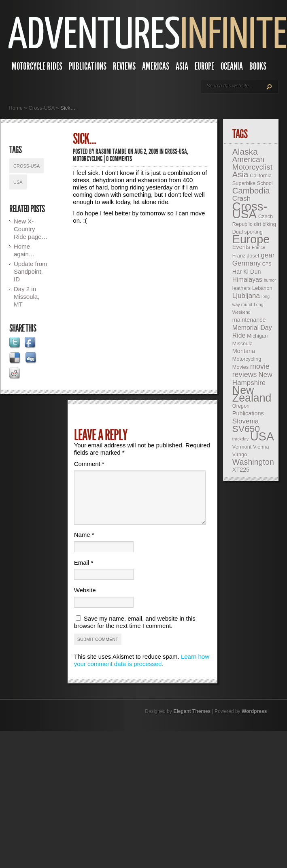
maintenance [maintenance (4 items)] (249, 320)
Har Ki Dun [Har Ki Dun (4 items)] (247, 272)
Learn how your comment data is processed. (142, 670)
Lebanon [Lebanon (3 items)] (262, 288)
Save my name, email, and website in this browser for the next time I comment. (135, 632)
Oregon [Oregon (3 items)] (241, 406)
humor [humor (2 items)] (270, 280)
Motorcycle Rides (37, 66)
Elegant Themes (192, 721)
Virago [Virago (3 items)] (240, 454)
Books (258, 66)
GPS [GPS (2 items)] (267, 264)
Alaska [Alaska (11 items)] (245, 152)
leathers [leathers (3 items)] (241, 288)
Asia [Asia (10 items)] (240, 174)
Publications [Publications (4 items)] (248, 413)
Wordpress (254, 721)
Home (16, 108)
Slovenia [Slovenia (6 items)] (246, 421)
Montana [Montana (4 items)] (244, 351)
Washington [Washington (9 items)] (253, 462)
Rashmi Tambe (111, 151)
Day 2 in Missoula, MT (27, 297)
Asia (182, 66)
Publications (88, 66)
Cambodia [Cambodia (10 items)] (251, 191)
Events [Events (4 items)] (241, 247)
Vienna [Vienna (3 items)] (261, 447)
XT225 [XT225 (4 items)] (241, 470)
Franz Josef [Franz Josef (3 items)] (246, 256)
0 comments (119, 159)
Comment (89, 464)
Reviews (124, 66)
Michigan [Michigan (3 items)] (257, 336)
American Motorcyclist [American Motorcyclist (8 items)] (252, 163)
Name (84, 544)
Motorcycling (88, 159)
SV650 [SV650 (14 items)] (246, 429)
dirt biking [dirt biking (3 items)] (265, 224)
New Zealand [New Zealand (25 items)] (252, 394)
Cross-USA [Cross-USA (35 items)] (250, 210)
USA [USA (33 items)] (262, 436)
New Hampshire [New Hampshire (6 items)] (252, 379)
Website (85, 600)
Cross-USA (41, 108)
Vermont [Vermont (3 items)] (242, 447)
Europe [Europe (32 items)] (251, 239)
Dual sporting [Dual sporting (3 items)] (248, 232)
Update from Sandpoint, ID (31, 271)
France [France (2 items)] (258, 247)
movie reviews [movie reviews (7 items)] (251, 370)
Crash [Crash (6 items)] (241, 199)
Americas (156, 66)
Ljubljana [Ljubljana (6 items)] (246, 296)
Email (84, 572)
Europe (204, 66)
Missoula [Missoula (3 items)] (242, 344)
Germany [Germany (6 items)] (247, 263)
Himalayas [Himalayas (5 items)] (247, 280)
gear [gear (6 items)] (268, 255)
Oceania (232, 66)
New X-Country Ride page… (31, 229)
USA (18, 182)
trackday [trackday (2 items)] (240, 439)
